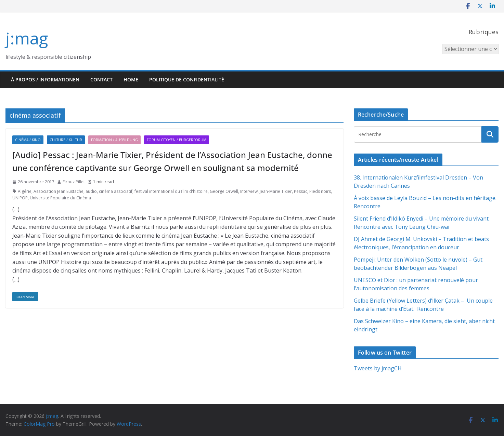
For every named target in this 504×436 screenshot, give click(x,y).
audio (91, 191)
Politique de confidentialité (187, 80)
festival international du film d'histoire (171, 191)
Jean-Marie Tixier (276, 191)
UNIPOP (20, 198)
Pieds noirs (320, 191)
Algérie (25, 191)
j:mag (27, 38)
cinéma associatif (116, 191)
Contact (101, 80)
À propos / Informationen (45, 80)
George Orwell (224, 191)
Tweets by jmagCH (378, 368)
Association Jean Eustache (59, 191)
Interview (249, 191)
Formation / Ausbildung (114, 140)
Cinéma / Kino (28, 140)
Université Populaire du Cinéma (60, 198)
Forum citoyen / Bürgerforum (177, 140)
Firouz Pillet (74, 182)
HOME (131, 80)
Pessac (301, 191)
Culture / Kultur (66, 140)
